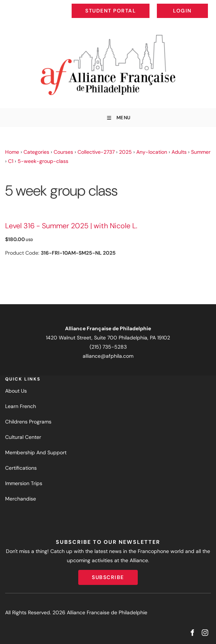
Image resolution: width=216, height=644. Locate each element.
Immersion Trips (24, 483)
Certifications (21, 468)
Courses (63, 152)
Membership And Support (36, 452)
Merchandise (21, 499)
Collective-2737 (96, 152)
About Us (16, 391)
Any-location (152, 152)
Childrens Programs (28, 422)
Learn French (21, 406)
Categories (36, 152)
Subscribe (108, 574)
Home (12, 152)
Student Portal (127, 5)
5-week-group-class (43, 161)
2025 (125, 152)
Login (202, 5)
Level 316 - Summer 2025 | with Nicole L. (71, 226)
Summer (201, 152)
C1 (11, 161)
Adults (179, 152)
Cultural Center (23, 437)
